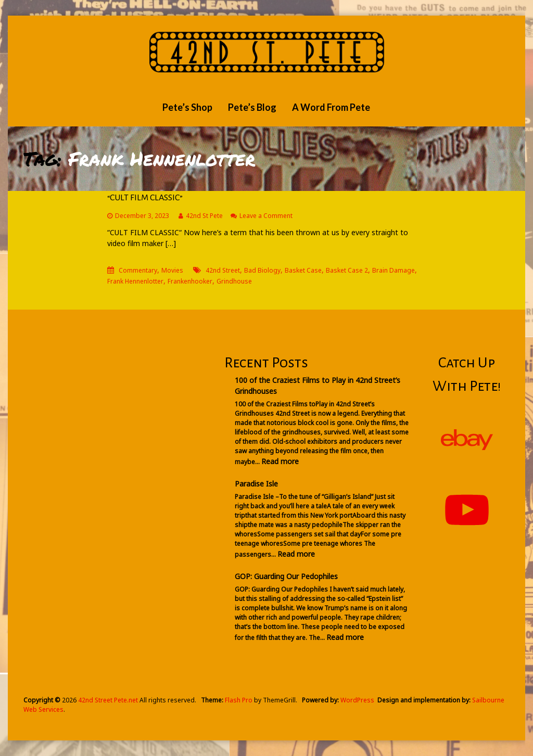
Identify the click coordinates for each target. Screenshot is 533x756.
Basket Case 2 (347, 270)
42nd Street (223, 270)
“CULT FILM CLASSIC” (145, 198)
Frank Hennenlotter (135, 281)
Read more (280, 461)
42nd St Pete (204, 216)
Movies (172, 270)
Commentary (138, 270)
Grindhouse (234, 281)
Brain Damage (394, 270)
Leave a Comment (266, 216)
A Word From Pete (331, 107)
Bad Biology (262, 270)
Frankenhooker (190, 281)
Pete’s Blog (252, 107)
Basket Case (303, 270)
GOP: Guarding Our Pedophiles (286, 576)
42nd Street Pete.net (108, 700)
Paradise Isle (256, 484)
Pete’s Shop (187, 107)
